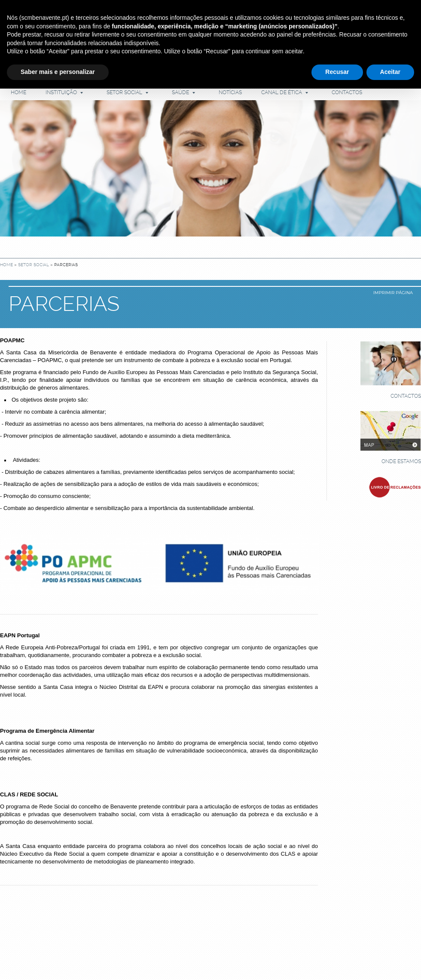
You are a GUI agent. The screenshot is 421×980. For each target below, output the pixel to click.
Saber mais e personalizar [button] (58, 72)
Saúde (183, 92)
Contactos (347, 92)
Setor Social (127, 92)
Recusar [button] (337, 72)
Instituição (64, 92)
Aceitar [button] (390, 72)
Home (18, 92)
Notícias (230, 92)
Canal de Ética (285, 92)
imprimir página (393, 293)
